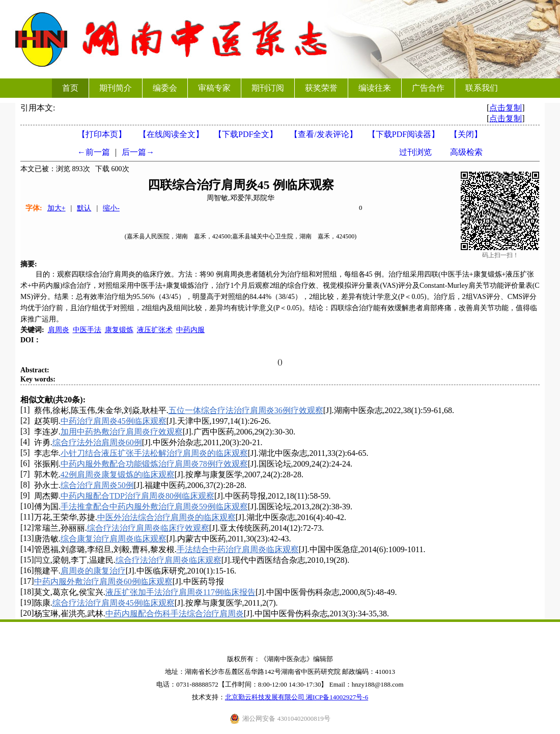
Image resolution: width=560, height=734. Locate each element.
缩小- (111, 208)
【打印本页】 (102, 134)
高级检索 (466, 152)
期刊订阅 (268, 88)
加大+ (57, 208)
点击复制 (506, 108)
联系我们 (482, 88)
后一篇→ (138, 152)
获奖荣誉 (321, 88)
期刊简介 (116, 88)
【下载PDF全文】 (246, 134)
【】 (323, 134)
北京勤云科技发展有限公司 (265, 697)
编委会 (165, 88)
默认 (84, 208)
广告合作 (428, 88)
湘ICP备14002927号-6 (337, 697)
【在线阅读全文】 (171, 134)
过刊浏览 (415, 152)
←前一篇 (94, 152)
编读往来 (375, 88)
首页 (70, 88)
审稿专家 (214, 88)
